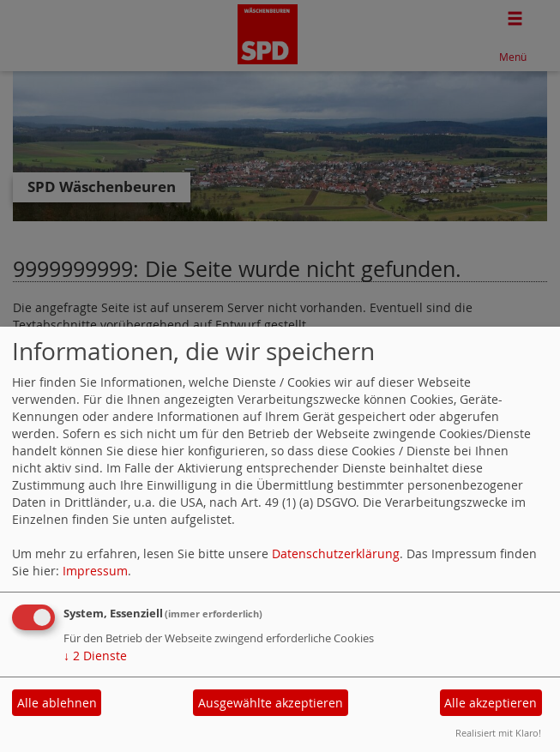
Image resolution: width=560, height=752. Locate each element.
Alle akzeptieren (491, 703)
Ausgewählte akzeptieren (271, 703)
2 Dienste (95, 656)
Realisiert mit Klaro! (498, 733)
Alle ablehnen (57, 703)
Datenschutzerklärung (336, 553)
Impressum (95, 571)
